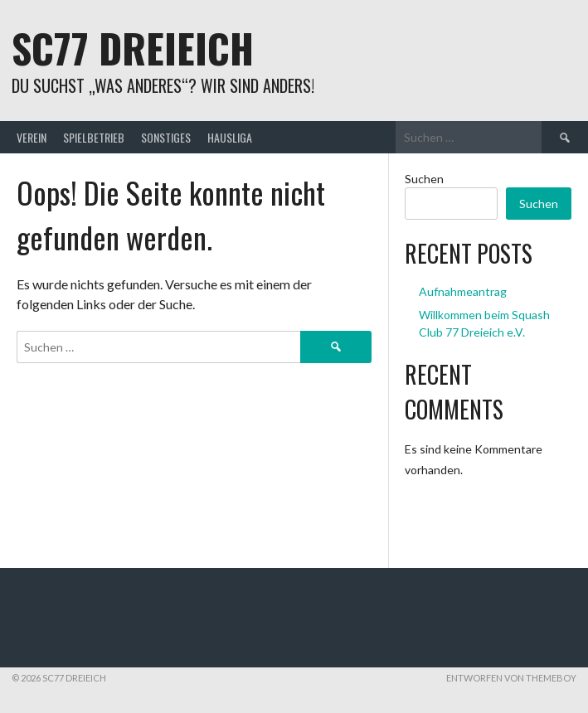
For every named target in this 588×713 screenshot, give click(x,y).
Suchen (424, 179)
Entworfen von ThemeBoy (511, 678)
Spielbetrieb (94, 137)
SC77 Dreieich (133, 48)
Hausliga (230, 137)
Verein (32, 137)
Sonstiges (166, 137)
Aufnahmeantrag (463, 291)
